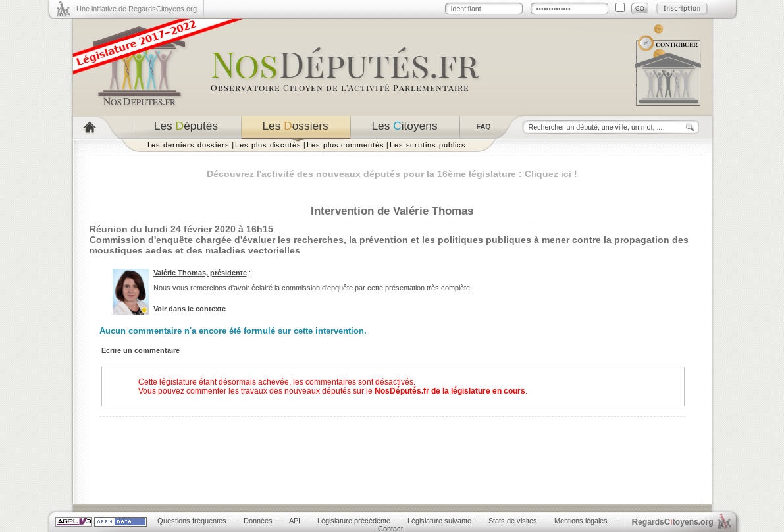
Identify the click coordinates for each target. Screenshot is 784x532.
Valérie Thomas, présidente (200, 273)
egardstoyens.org (673, 522)
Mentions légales (581, 521)
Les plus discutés (268, 145)
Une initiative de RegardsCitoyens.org (137, 9)
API (295, 521)
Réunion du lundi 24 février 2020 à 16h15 (181, 229)
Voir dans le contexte (190, 309)
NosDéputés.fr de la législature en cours (450, 391)
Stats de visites (513, 521)
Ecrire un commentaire (141, 350)
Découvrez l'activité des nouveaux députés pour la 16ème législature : (392, 174)
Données (258, 521)
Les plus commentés (346, 145)
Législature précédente (354, 521)
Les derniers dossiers (189, 145)
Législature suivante (439, 521)
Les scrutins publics (428, 145)
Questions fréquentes (192, 521)
